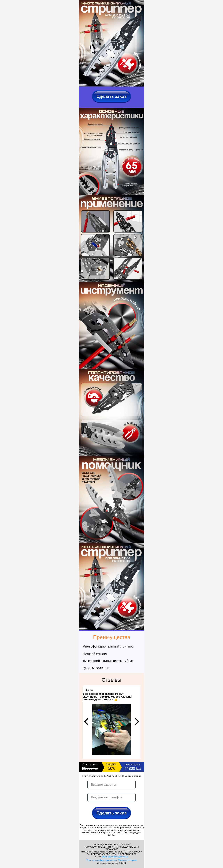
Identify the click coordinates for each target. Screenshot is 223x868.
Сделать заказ (112, 96)
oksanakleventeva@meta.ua (115, 857)
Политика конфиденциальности (102, 860)
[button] (86, 722)
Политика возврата (127, 860)
